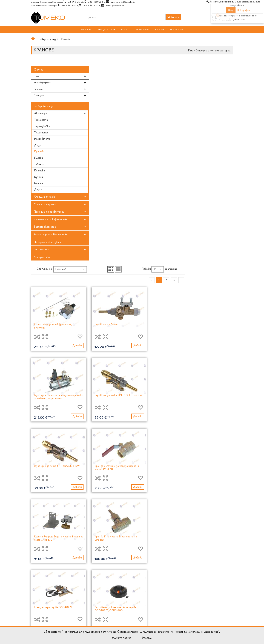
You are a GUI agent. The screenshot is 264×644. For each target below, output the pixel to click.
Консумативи (42, 258)
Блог (124, 30)
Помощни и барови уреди (49, 212)
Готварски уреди (44, 107)
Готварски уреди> (48, 39)
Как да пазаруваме (169, 30)
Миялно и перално (45, 205)
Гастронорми (41, 250)
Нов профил (243, 10)
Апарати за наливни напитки (51, 235)
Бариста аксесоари (45, 227)
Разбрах (147, 638)
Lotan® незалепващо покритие (151, 601)
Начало (86, 30)
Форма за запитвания (210, 604)
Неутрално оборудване (48, 243)
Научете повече (121, 638)
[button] (54, 77)
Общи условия (39, 605)
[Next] (229, 78)
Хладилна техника (45, 197)
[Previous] (200, 78)
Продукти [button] (107, 30)
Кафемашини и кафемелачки (51, 220)
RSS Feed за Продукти (95, 605)
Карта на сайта (39, 608)
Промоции (141, 30)
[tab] (54, 77)
